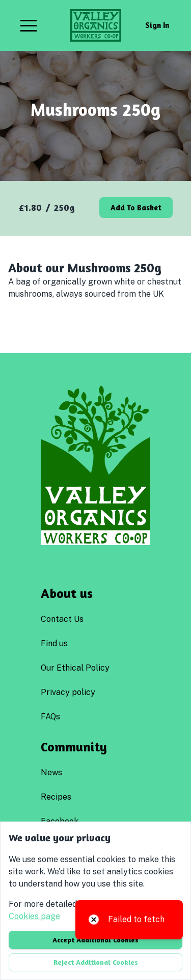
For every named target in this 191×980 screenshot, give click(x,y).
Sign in (157, 25)
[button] (29, 25)
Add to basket (136, 208)
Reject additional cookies (96, 962)
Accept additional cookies (95, 940)
